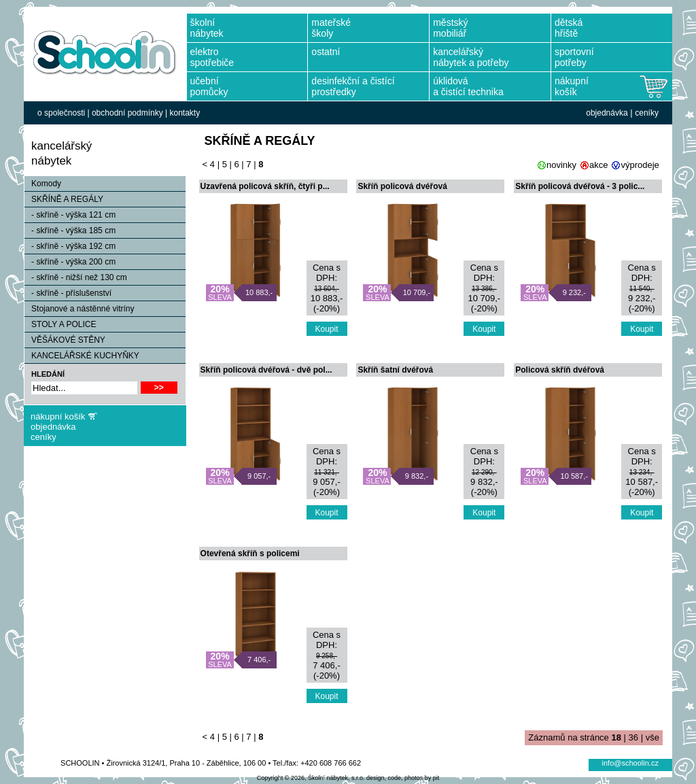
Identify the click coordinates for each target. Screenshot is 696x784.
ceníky (647, 113)
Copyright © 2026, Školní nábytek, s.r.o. (311, 778)
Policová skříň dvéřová (560, 370)
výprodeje (640, 165)
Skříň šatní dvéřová (395, 370)
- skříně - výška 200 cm (70, 262)
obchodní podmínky (127, 113)
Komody (43, 184)
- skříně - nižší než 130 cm (76, 277)
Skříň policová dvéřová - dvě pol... (266, 370)
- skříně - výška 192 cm (70, 246)
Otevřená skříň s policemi (250, 553)
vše (652, 737)
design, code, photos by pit (403, 778)
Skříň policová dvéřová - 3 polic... (580, 186)
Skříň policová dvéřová (402, 186)
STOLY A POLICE (60, 324)
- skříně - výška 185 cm (70, 231)
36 (633, 737)
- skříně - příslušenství (68, 293)
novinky (561, 165)
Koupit (327, 329)
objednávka (607, 113)
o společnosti (61, 113)
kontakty (185, 113)
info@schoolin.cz (630, 763)
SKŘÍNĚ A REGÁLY (64, 199)
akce (598, 165)
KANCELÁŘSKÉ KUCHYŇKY (82, 356)
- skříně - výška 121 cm (70, 215)
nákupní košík (58, 416)
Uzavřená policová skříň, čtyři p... (265, 186)
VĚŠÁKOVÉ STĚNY (65, 340)
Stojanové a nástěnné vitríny (79, 309)
